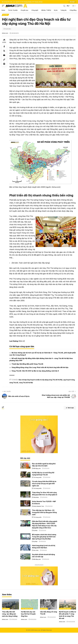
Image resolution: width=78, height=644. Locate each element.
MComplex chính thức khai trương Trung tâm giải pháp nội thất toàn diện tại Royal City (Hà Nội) (44, 548)
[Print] (4, 67)
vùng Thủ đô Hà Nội (26, 394)
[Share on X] (4, 52)
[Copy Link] (4, 62)
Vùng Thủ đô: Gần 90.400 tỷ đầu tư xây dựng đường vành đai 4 (36, 382)
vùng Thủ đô (14, 394)
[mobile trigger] (4, 6)
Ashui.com (5, 33)
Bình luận (68, 419)
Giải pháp (36, 509)
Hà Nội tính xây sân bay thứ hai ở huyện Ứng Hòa (28, 625)
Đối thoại (44, 620)
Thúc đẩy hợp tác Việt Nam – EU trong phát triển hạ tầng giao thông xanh (44, 524)
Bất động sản (37, 480)
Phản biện (6, 620)
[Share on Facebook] (4, 47)
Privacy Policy (29, 2)
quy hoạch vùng (69, 391)
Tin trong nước (37, 489)
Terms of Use (41, 2)
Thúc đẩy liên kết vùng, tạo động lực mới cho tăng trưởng (10, 625)
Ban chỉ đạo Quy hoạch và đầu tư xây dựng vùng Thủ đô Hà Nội (41, 391)
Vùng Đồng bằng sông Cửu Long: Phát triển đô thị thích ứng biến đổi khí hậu (40, 379)
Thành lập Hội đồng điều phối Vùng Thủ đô (28, 375)
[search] (64, 6)
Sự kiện (6, 15)
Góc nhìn (36, 562)
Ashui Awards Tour (39, 518)
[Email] (4, 57)
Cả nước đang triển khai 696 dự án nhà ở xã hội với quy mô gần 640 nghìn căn (44, 495)
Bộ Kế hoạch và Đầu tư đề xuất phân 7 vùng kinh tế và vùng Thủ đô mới (68, 626)
